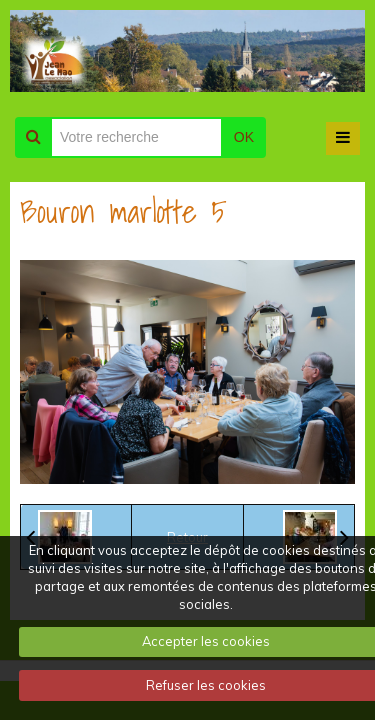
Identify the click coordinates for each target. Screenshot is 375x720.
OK (244, 137)
